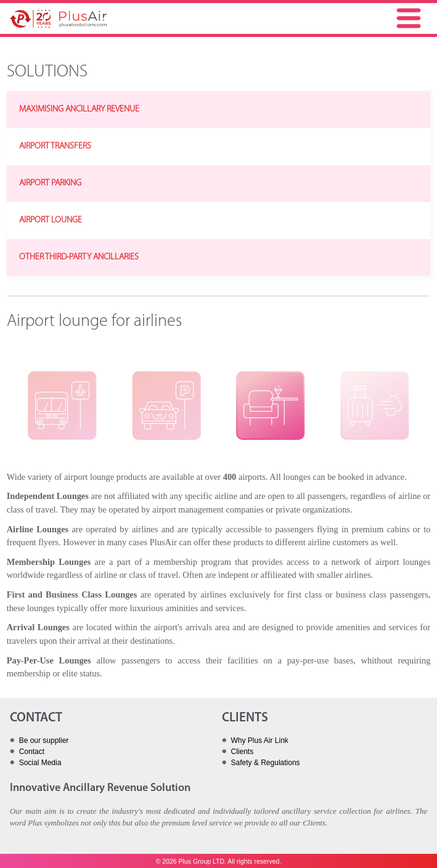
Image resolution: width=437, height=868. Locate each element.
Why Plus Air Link (260, 740)
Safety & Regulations (266, 763)
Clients (243, 752)
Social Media (40, 763)
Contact (32, 752)
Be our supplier (44, 740)
